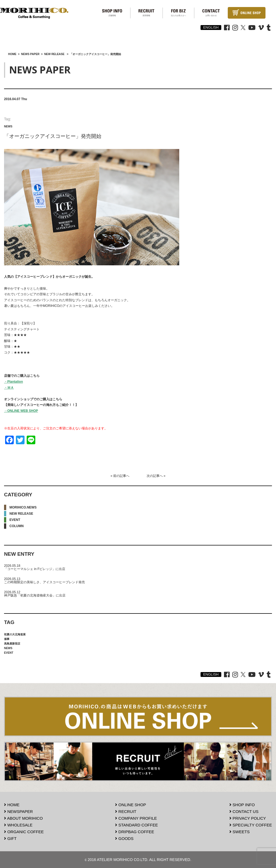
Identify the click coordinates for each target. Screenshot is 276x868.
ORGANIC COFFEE (24, 832)
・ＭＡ (9, 388)
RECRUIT (126, 811)
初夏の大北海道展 (15, 634)
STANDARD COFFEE (137, 825)
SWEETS (240, 832)
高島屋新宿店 (12, 644)
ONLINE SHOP (131, 805)
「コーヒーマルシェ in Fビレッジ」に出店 (35, 569)
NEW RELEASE (21, 514)
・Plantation (13, 382)
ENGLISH (211, 27)
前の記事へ (121, 476)
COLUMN (17, 526)
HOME (12, 805)
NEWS (8, 126)
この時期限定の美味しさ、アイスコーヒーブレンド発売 (44, 582)
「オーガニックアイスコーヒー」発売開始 (53, 136)
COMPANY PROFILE (136, 818)
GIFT (10, 838)
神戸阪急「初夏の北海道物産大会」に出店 (35, 595)
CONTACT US (244, 811)
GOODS (124, 838)
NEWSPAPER (18, 811)
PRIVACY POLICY (248, 818)
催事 (7, 639)
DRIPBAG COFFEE (135, 832)
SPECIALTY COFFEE (251, 825)
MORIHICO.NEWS (23, 507)
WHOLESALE (18, 825)
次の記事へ (155, 476)
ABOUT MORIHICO (23, 818)
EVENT (15, 520)
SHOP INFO (242, 805)
